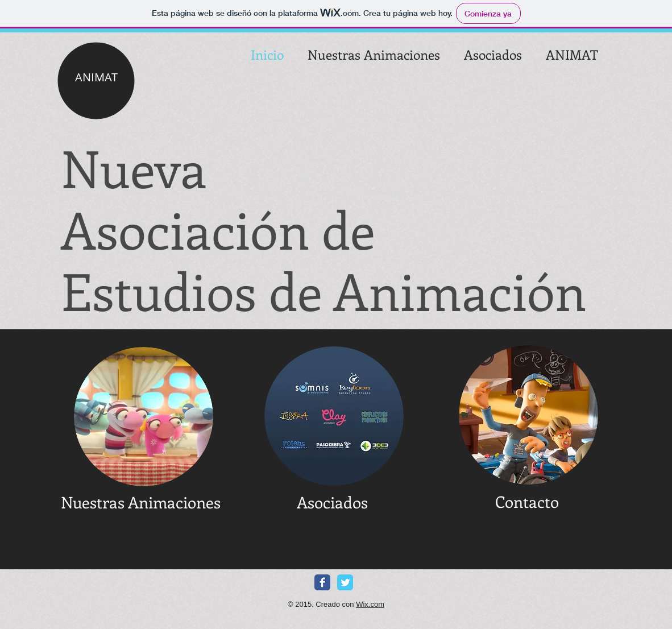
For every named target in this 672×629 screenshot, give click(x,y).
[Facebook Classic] (322, 582)
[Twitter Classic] (345, 582)
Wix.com (370, 604)
